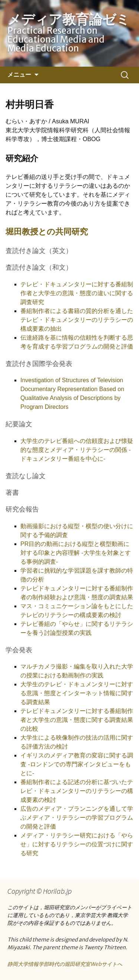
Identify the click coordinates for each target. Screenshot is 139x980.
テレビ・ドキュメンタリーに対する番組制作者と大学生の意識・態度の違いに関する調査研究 (77, 293)
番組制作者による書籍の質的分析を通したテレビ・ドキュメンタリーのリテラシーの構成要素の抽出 (77, 320)
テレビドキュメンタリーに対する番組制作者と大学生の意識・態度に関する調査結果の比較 (77, 720)
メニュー (19, 75)
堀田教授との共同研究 (47, 231)
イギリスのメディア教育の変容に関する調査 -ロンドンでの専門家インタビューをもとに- (77, 764)
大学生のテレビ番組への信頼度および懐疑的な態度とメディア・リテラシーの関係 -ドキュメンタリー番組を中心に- (77, 450)
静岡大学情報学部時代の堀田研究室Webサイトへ (65, 964)
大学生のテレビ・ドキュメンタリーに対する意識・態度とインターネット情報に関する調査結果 (77, 693)
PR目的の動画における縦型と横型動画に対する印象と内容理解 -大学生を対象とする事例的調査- (76, 553)
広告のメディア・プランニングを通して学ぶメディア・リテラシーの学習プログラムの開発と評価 (77, 818)
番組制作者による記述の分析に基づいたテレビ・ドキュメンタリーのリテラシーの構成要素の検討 (77, 791)
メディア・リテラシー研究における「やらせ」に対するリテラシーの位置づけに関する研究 (77, 844)
